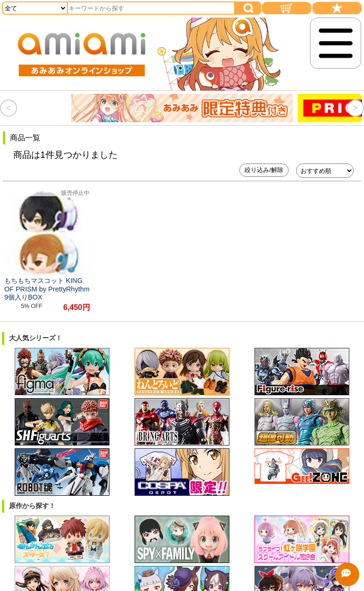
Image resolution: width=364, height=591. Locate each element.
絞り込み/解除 (264, 170)
